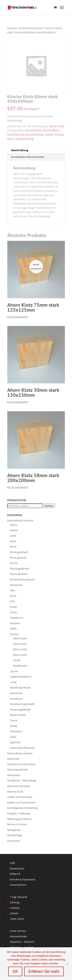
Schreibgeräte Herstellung (22, 808)
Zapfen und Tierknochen (22, 802)
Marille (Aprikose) (20, 688)
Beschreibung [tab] (20, 150)
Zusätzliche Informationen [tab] (28, 157)
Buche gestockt (19, 574)
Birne (13, 547)
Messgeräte (14, 830)
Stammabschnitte (17, 770)
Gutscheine (14, 841)
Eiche (13, 596)
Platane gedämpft (20, 710)
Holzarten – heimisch (22, 942)
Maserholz (13, 759)
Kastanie (15, 623)
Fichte (14, 612)
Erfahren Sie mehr (44, 971)
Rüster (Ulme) (18, 715)
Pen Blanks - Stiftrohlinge (22, 780)
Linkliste (15, 908)
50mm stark (20, 644)
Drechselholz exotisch (20, 753)
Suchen (49, 506)
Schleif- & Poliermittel (20, 797)
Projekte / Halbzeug (19, 813)
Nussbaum (16, 699)
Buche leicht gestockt (22, 579)
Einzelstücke (20, 666)
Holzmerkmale (18, 936)
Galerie (14, 913)
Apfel (13, 536)
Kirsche (49, 28)
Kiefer (14, 629)
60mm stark (20, 649)
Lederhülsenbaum (21, 677)
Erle (12, 601)
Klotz (10, 139)
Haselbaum (17, 618)
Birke (13, 541)
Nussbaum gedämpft (22, 704)
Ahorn (14, 525)
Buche (14, 563)
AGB (12, 863)
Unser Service (18, 931)
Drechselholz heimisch (31, 28)
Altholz (14, 530)
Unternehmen (18, 885)
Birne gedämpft (19, 552)
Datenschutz (17, 868)
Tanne (14, 720)
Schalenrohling (24, 139)
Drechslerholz (16, 135)
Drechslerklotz (35, 135)
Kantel (49, 135)
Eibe (13, 590)
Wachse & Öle (15, 792)
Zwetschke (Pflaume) (22, 748)
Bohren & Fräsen (17, 824)
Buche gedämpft (20, 569)
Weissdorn (16, 731)
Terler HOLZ (17, 919)
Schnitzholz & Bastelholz (21, 764)
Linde (13, 682)
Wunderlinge (15, 835)
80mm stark (57, 126)
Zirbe (13, 737)
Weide (14, 726)
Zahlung (15, 902)
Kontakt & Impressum (23, 879)
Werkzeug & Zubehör (20, 819)
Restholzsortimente (19, 786)
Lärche (14, 671)
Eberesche (16, 585)
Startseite (12, 28)
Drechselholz (33, 130)
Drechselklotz (51, 130)
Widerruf (15, 874)
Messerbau (14, 775)
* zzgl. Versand (19, 897)
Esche (14, 607)
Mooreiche (16, 693)
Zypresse (15, 742)
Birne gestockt (18, 558)
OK (15, 971)
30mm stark (20, 638)
